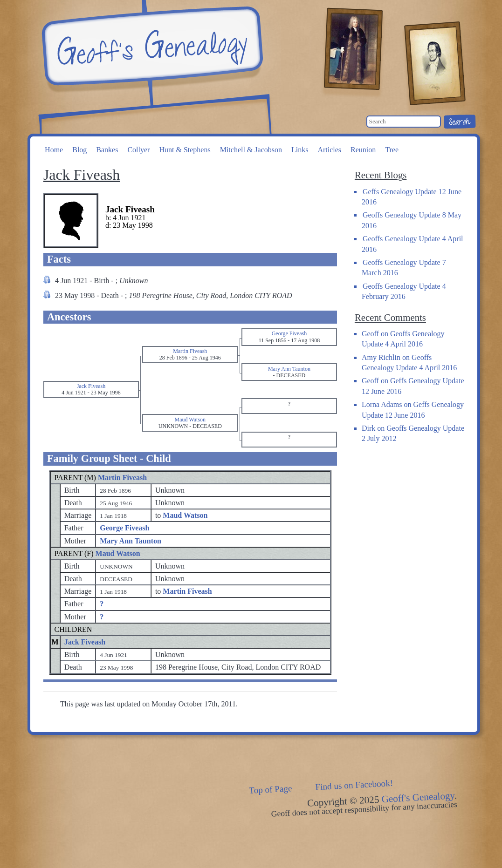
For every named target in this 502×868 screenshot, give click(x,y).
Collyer (138, 150)
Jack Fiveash (85, 642)
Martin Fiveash (122, 478)
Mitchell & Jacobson (251, 150)
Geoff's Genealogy (151, 47)
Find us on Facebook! (354, 785)
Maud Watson (118, 553)
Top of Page (270, 789)
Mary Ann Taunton (131, 541)
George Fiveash (124, 528)
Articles (329, 150)
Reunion (363, 150)
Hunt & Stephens (185, 150)
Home (54, 150)
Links (300, 150)
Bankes (107, 150)
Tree (392, 150)
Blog (79, 150)
